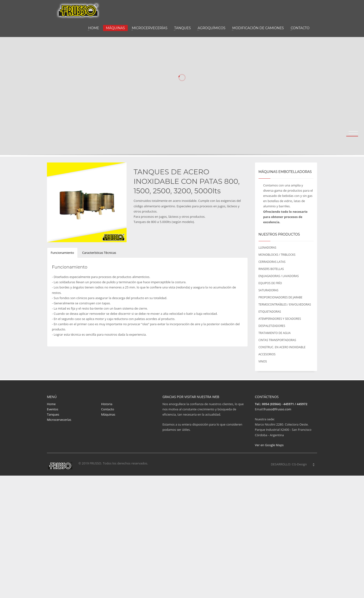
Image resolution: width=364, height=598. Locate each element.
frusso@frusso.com (277, 409)
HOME (94, 28)
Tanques (53, 414)
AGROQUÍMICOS (212, 28)
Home (51, 404)
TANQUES (182, 28)
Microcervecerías (59, 420)
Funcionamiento (62, 253)
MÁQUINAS (115, 28)
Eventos (53, 409)
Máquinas (108, 414)
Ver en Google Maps (269, 445)
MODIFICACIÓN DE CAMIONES (258, 28)
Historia (107, 404)
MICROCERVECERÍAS (150, 28)
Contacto (108, 409)
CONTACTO (300, 28)
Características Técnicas (99, 253)
